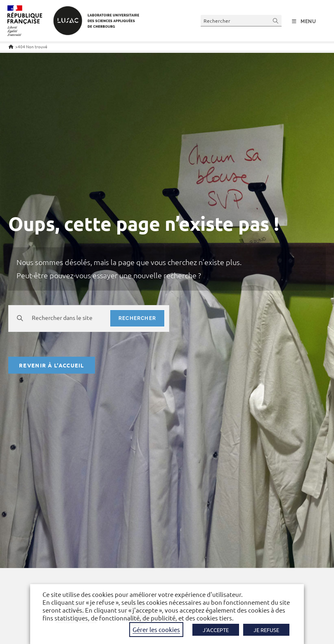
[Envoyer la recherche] (276, 20)
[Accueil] (11, 46)
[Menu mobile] (304, 21)
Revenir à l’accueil (52, 365)
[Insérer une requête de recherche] (241, 20)
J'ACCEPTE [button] (216, 630)
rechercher (137, 318)
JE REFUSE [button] (266, 630)
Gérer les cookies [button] (156, 629)
